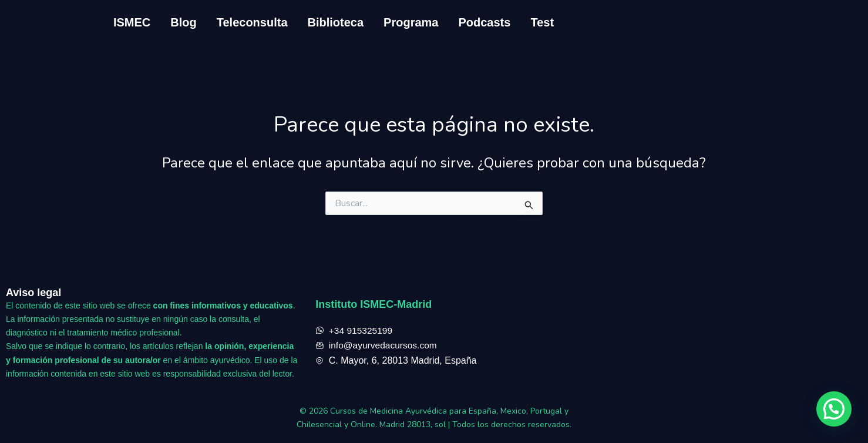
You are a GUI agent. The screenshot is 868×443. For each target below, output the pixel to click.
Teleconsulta (252, 22)
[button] (834, 409)
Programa (411, 22)
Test (542, 22)
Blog (183, 22)
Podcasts (484, 22)
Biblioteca (336, 22)
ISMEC (132, 22)
